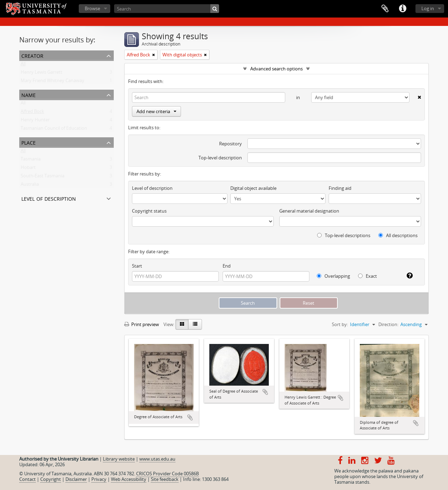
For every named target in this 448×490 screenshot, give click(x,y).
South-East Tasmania (43, 177)
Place (29, 142)
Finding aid (340, 188)
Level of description (49, 198)
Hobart (28, 169)
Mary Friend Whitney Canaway (52, 82)
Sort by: (340, 324)
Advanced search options (276, 69)
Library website (119, 459)
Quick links (402, 9)
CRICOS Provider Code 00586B (167, 474)
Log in (428, 8)
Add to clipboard (190, 417)
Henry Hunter (35, 121)
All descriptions (398, 235)
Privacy (99, 479)
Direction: (388, 324)
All (23, 65)
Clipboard (385, 9)
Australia (30, 186)
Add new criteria (156, 111)
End (227, 266)
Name (29, 94)
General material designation (309, 211)
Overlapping (333, 276)
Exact (367, 276)
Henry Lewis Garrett (41, 74)
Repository (230, 144)
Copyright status (149, 211)
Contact (27, 479)
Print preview (142, 324)
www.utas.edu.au (157, 459)
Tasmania (31, 160)
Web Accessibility (129, 479)
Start (137, 266)
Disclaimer (76, 479)
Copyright (51, 479)
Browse (92, 8)
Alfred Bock (32, 113)
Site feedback (165, 479)
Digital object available (253, 188)
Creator (32, 55)
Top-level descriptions (344, 235)
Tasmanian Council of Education (54, 130)
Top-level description (220, 158)
